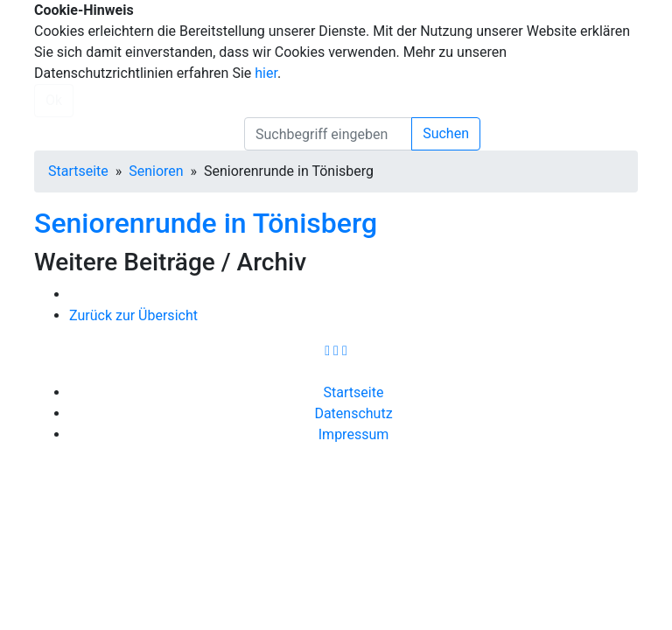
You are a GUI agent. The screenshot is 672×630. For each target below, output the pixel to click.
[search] (328, 134)
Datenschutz (353, 413)
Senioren (156, 171)
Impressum (354, 434)
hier (266, 73)
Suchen (446, 133)
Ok (54, 100)
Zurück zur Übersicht (133, 315)
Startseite (78, 171)
